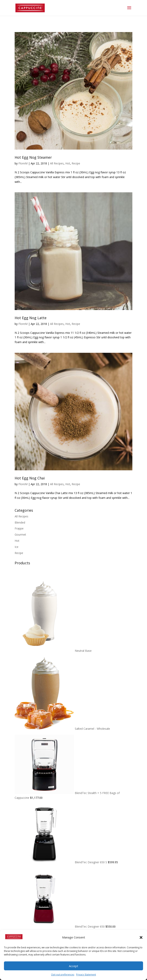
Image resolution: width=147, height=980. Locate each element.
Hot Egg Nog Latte (31, 318)
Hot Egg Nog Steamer (33, 157)
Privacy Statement (86, 975)
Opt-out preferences (63, 975)
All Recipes (57, 163)
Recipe (76, 163)
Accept (73, 966)
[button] (141, 937)
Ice (17, 547)
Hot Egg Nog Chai (30, 478)
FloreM (23, 163)
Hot (68, 163)
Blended (20, 522)
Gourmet (20, 535)
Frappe (19, 528)
